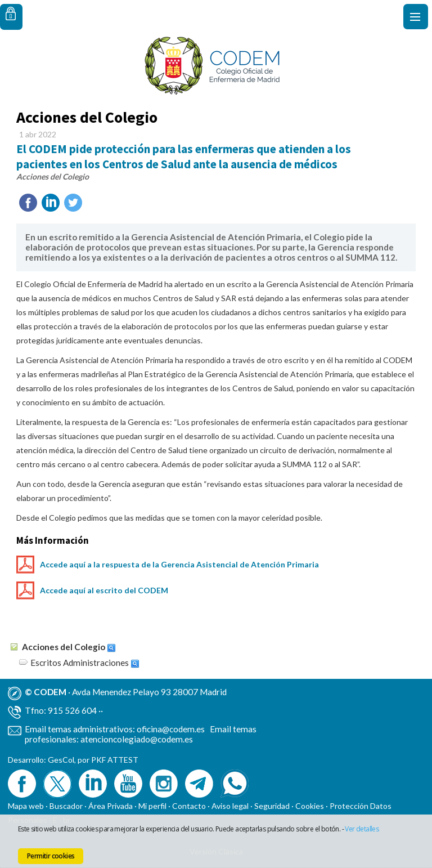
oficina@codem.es (171, 729)
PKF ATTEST (115, 760)
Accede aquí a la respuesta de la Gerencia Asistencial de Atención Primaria (179, 564)
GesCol (61, 760)
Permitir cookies (51, 856)
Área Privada (111, 806)
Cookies (310, 806)
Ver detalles (362, 829)
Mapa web (26, 806)
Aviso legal (230, 806)
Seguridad (272, 806)
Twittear (73, 203)
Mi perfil (153, 806)
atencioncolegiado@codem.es (137, 739)
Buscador (66, 806)
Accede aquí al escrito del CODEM (104, 590)
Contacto (189, 806)
